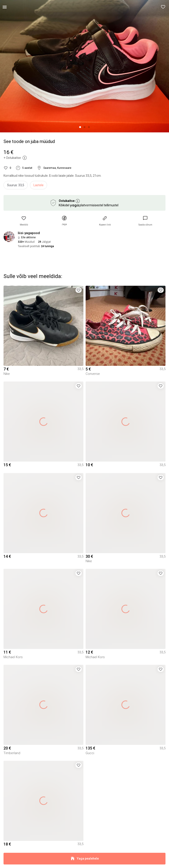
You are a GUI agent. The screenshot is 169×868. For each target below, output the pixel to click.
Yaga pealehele (84, 859)
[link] (145, 221)
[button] (163, 7)
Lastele (39, 185)
